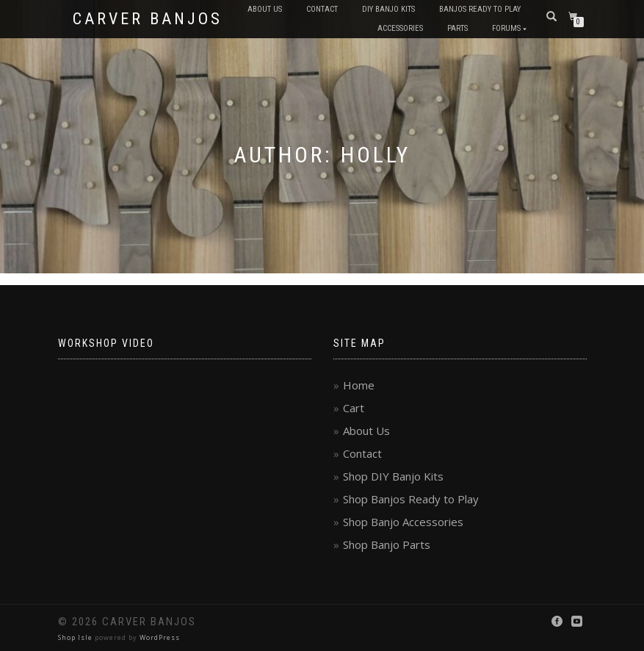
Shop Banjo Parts (387, 544)
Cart (354, 408)
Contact (322, 9)
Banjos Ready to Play (480, 9)
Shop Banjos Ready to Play (411, 499)
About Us (265, 9)
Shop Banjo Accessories (403, 522)
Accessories (400, 28)
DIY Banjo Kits (388, 9)
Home (359, 385)
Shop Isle (75, 637)
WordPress (160, 637)
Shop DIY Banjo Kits (393, 476)
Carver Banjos (148, 19)
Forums (506, 28)
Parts (457, 28)
